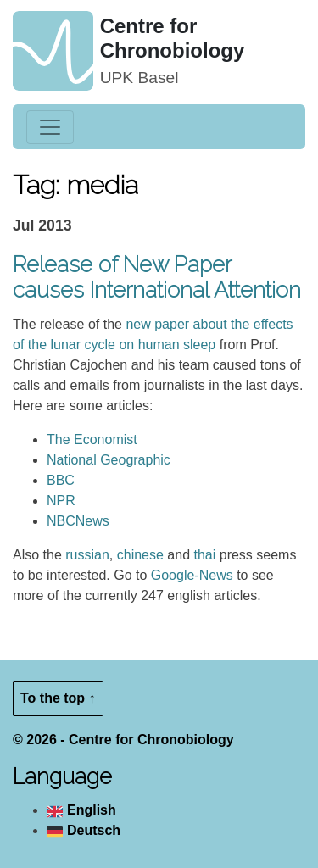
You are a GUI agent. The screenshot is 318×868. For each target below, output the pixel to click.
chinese (140, 555)
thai (204, 555)
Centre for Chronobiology (173, 38)
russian (87, 555)
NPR (61, 501)
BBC (61, 480)
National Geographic (109, 460)
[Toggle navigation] (50, 127)
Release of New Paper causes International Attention (157, 278)
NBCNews (78, 521)
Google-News (192, 575)
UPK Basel (139, 78)
